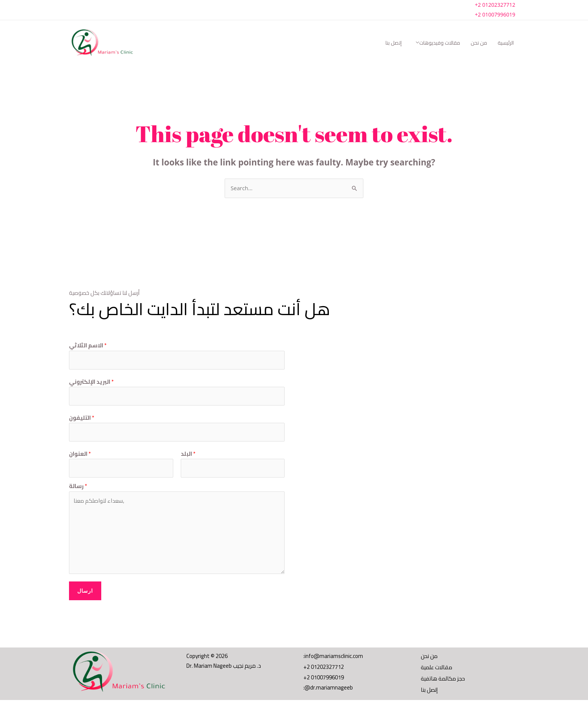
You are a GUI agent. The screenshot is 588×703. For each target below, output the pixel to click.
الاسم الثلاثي (88, 346)
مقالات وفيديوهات (440, 43)
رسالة (78, 487)
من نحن (479, 43)
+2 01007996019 (495, 14)
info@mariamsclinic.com (334, 657)
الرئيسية (506, 43)
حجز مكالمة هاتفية (443, 681)
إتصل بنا (394, 43)
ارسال (85, 592)
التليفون (82, 419)
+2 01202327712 (495, 5)
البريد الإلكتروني (91, 382)
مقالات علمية (437, 669)
